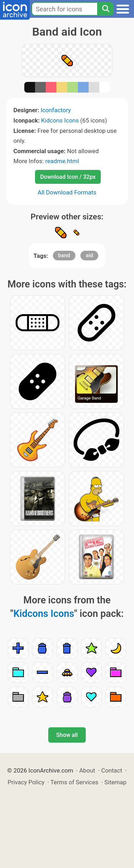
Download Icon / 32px (68, 177)
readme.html (62, 161)
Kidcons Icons (60, 120)
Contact (112, 770)
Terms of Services (74, 782)
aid (89, 255)
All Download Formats (67, 192)
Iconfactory (56, 110)
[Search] (105, 9)
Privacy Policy (26, 782)
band (64, 255)
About (87, 770)
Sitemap (115, 782)
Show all (67, 735)
